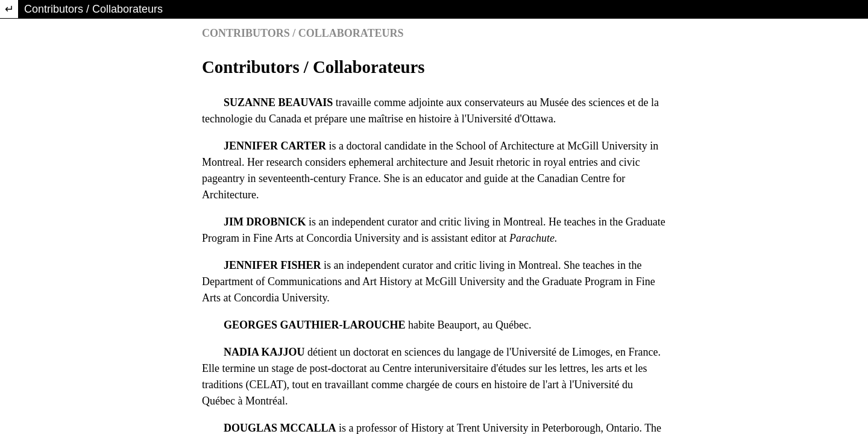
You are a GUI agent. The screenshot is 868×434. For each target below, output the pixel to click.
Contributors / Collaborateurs (93, 9)
